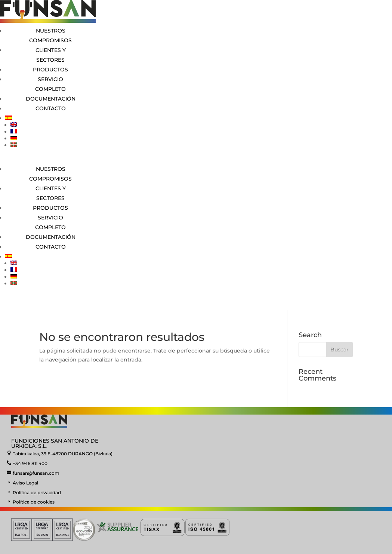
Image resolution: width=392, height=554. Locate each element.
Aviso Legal (25, 483)
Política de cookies (34, 502)
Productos (50, 70)
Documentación (51, 99)
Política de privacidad (37, 493)
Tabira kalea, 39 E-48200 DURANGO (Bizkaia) (63, 454)
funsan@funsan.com (36, 473)
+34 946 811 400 (30, 463)
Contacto (51, 108)
